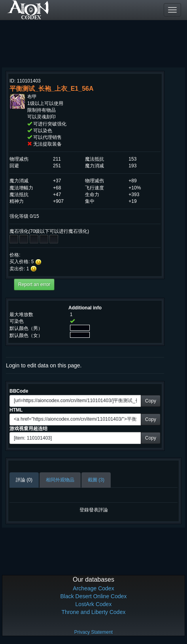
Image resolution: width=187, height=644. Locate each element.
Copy (151, 401)
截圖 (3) (96, 480)
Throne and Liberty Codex (94, 612)
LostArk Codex (94, 604)
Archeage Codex (93, 588)
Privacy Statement (93, 632)
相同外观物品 (60, 480)
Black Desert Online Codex (93, 596)
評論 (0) (24, 480)
